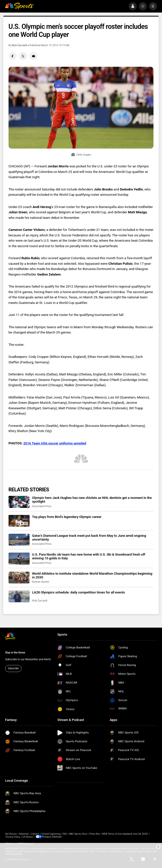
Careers (35, 834)
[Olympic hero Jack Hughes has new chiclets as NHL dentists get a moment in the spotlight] (19, 502)
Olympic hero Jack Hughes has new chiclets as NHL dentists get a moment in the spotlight (92, 500)
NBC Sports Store (78, 834)
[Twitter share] (23, 56)
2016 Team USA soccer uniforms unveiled (55, 443)
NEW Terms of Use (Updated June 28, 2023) (125, 834)
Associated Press (42, 506)
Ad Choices (11, 834)
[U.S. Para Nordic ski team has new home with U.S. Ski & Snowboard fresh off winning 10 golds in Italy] (19, 558)
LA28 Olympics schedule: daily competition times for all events (78, 592)
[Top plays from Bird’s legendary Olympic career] (19, 521)
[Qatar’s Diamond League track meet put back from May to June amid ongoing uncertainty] (19, 540)
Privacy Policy (13, 837)
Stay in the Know (15, 653)
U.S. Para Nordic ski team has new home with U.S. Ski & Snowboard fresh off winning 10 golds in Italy (89, 556)
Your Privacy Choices (54, 837)
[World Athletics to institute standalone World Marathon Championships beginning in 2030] (19, 578)
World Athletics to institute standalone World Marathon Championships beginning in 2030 (92, 575)
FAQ (65, 834)
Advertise (24, 834)
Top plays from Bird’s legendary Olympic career (67, 517)
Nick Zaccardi (19, 45)
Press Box (95, 834)
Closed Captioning (51, 834)
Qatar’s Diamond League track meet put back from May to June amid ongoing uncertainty (89, 538)
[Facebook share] (13, 56)
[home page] (19, 6)
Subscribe (13, 668)
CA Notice (28, 837)
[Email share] (34, 56)
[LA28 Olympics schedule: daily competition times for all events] (19, 596)
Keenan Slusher (41, 582)
